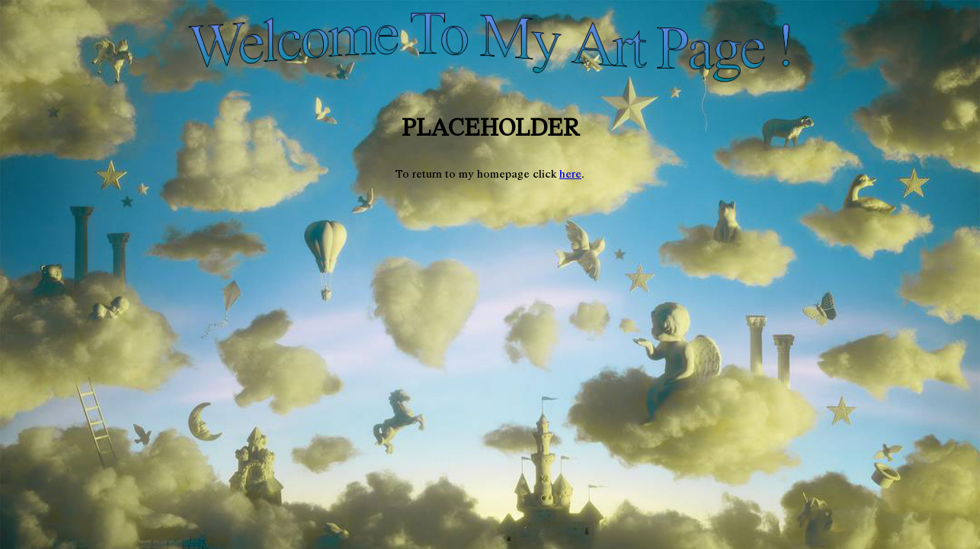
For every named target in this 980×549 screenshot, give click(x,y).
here (570, 174)
